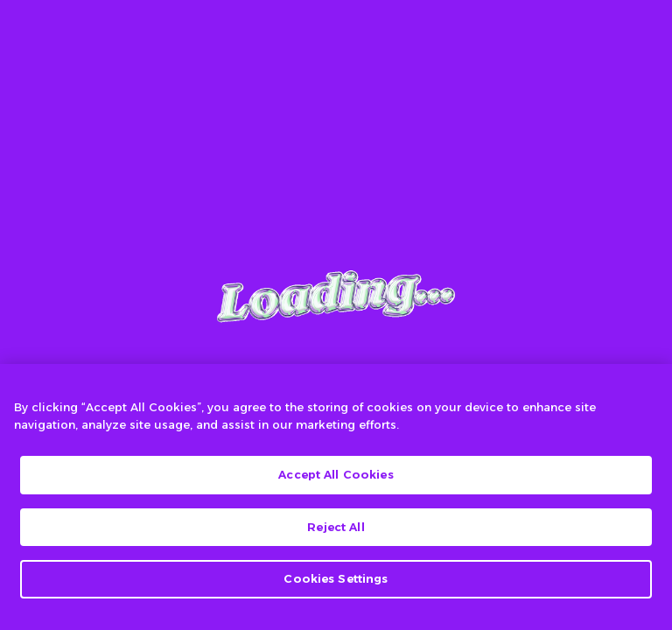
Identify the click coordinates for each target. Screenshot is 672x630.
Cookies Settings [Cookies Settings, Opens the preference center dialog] (336, 578)
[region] (336, 497)
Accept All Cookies (336, 474)
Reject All (336, 527)
